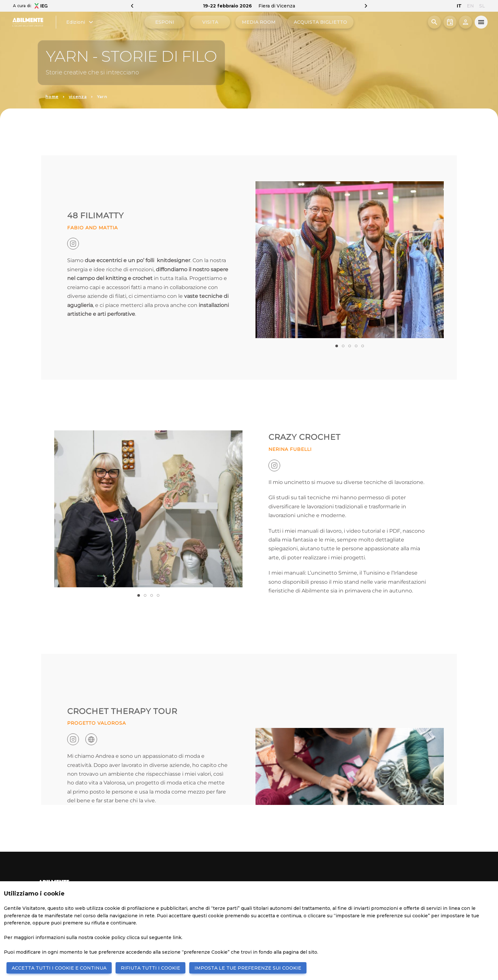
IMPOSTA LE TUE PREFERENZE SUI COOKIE (248, 968)
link (177, 937)
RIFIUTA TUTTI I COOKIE (150, 968)
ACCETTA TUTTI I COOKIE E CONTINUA (59, 968)
